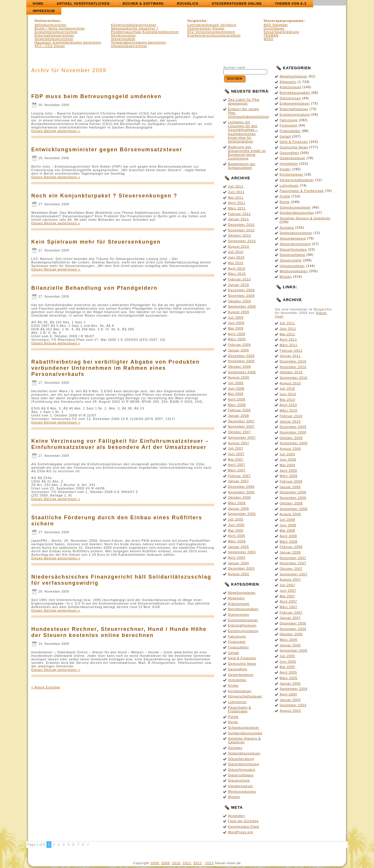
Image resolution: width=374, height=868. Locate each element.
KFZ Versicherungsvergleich (211, 32)
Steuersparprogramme (284, 21)
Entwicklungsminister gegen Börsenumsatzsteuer (107, 150)
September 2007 (242, 438)
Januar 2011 (238, 219)
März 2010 (237, 274)
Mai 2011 (236, 197)
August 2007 (239, 443)
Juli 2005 (236, 519)
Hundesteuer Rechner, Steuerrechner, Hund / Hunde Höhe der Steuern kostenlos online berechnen (119, 632)
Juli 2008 (236, 383)
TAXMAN (271, 35)
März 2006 (237, 503)
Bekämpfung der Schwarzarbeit (242, 166)
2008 (155, 863)
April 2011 (237, 203)
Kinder (233, 685)
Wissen (234, 797)
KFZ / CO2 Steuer (50, 46)
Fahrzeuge (237, 636)
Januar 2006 (238, 508)
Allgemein (236, 598)
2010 (176, 863)
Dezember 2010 (241, 225)
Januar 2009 (238, 350)
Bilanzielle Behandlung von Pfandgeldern (94, 288)
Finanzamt (237, 642)
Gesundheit (238, 669)
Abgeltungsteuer (242, 593)
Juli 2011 (236, 186)
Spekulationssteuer (244, 753)
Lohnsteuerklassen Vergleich (212, 25)
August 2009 (239, 312)
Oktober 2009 (239, 301)
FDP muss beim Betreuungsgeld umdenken (96, 96)
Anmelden (236, 816)
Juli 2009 (236, 317)
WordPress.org (240, 832)
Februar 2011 (239, 214)
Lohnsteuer (237, 702)
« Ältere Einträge (46, 687)
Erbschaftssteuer (242, 625)
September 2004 (242, 552)
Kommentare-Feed (244, 827)
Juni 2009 (236, 323)
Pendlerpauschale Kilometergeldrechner (145, 32)
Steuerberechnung (244, 764)
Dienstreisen (239, 614)
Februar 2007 (239, 476)
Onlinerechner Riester (206, 28)
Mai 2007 (236, 459)
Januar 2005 (238, 547)
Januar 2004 (238, 563)
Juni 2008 (236, 388)
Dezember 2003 (241, 568)
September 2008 (242, 372)
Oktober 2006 (239, 497)
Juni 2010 (236, 257)
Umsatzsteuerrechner (129, 46)
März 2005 (237, 541)
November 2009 (241, 296)
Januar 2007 (238, 481)
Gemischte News (242, 664)
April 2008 (237, 399)
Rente (233, 722)
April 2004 (237, 558)
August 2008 (239, 377)
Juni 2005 (236, 525)
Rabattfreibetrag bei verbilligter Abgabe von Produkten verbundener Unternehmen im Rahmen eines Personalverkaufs (115, 368)
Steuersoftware (241, 775)
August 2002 (239, 574)
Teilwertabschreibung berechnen (138, 42)
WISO (268, 39)
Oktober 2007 (239, 432)
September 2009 (242, 306)
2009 (165, 863)
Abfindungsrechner (51, 25)
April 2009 (237, 334)
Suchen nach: (235, 67)
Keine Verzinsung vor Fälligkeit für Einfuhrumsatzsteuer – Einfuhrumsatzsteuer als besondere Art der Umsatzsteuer (120, 444)
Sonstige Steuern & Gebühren (244, 740)
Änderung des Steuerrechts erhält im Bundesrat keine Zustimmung (247, 153)
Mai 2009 (236, 328)
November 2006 (241, 492)
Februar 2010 (239, 279)
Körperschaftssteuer (245, 696)
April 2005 (237, 536)
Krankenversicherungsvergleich (214, 35)
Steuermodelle (123, 39)
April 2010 (237, 268)
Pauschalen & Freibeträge (240, 709)
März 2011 (237, 208)
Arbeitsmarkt (239, 604)
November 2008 (241, 361)
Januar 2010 (238, 285)
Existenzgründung (243, 631)
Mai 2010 (236, 263)
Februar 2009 (239, 345)
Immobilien (237, 680)
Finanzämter (238, 647)
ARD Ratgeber (276, 25)
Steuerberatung (241, 759)
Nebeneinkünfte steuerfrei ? (135, 28)
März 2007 (237, 470)
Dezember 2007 (241, 421)
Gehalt (233, 653)
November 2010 (241, 230)
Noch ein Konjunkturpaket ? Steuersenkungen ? (104, 196)
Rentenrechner (124, 35)
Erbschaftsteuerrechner (55, 35)
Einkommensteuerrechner (56, 32)
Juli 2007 (236, 448)
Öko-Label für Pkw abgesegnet (244, 101)
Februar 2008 (239, 410)
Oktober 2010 (239, 235)
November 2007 (241, 426)
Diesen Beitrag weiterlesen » (56, 131)
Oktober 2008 (239, 367)
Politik (233, 717)
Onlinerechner (48, 21)
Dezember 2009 (241, 290)
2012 (198, 863)
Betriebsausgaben (243, 609)
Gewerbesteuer (241, 675)
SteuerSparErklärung (281, 32)
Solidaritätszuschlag (245, 733)
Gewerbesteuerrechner (54, 39)
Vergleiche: (198, 21)
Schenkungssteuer (244, 728)
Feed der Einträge (243, 821)
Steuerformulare (242, 770)
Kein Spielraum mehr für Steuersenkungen (96, 242)
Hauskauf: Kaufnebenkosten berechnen (68, 42)
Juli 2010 (236, 252)
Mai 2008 (236, 394)
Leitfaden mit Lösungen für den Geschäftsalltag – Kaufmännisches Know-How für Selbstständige (243, 132)
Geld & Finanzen (242, 658)
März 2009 (237, 339)
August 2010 (239, 246)
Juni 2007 (236, 454)
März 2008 (237, 405)
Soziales (235, 748)
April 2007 (237, 465)
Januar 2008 (238, 416)
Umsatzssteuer (240, 786)
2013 (209, 863)
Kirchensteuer (240, 691)
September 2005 (242, 514)
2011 (187, 863)
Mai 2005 (236, 530)
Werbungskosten (242, 791)
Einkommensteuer (243, 620)
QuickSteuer (274, 28)
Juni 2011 (236, 192)
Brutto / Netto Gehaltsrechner (60, 28)
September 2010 (242, 241)
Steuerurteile (239, 780)
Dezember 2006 (241, 487)
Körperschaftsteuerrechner (134, 25)
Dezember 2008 (241, 356)
